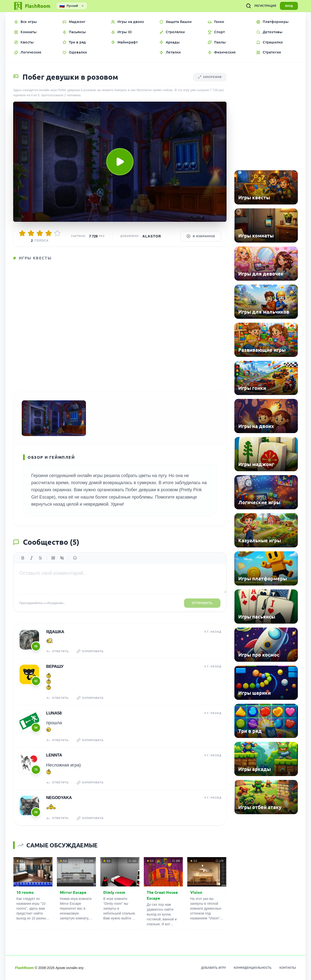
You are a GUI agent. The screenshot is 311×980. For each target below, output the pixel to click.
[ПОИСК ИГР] (249, 6)
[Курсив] (31, 558)
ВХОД (289, 6)
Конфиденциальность (253, 968)
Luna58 (54, 713)
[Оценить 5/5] (57, 233)
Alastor (152, 236)
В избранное (201, 236)
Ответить (57, 651)
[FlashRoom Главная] (32, 6)
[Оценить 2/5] (31, 233)
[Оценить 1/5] (22, 233)
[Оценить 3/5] (40, 233)
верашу (55, 666)
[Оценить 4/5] (49, 233)
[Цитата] (53, 558)
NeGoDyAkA (59, 798)
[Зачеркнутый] (40, 558)
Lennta (54, 755)
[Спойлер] (62, 558)
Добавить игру (214, 968)
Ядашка (55, 632)
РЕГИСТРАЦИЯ (265, 6)
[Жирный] (23, 558)
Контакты (288, 968)
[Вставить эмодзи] (75, 558)
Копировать (90, 651)
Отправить (202, 603)
